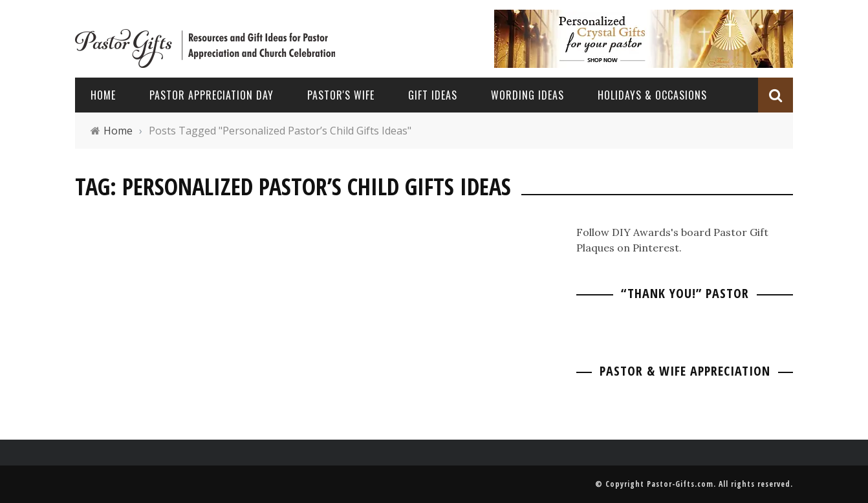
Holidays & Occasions (652, 95)
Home (103, 95)
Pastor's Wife (341, 95)
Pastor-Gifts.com (680, 484)
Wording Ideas (527, 95)
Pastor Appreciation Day (212, 95)
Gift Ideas (433, 95)
